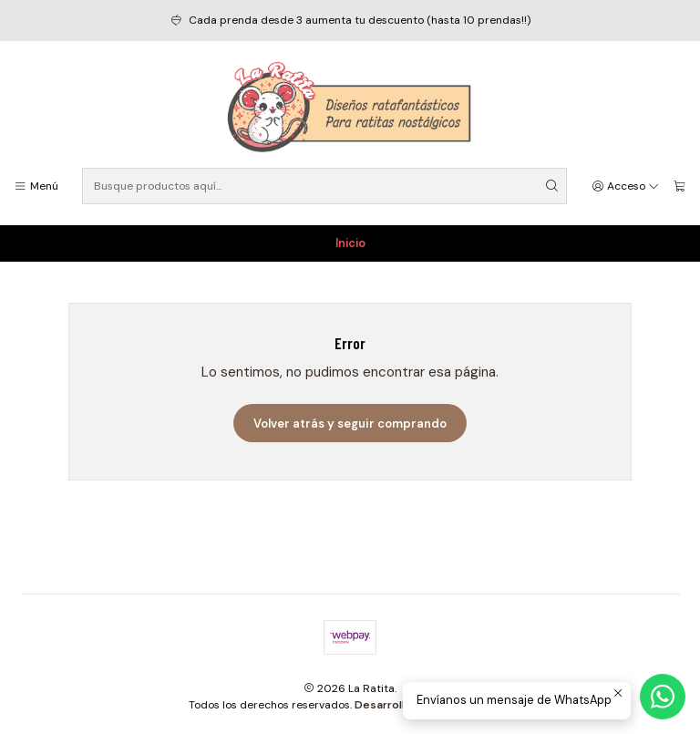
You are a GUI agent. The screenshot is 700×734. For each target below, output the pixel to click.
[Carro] (679, 187)
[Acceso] (626, 187)
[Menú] (36, 187)
